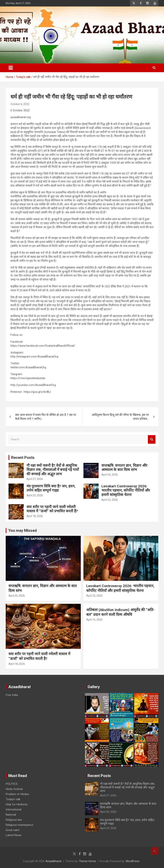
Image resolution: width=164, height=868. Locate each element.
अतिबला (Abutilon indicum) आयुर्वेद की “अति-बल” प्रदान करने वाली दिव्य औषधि (120, 612)
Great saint (13, 830)
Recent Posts (23, 458)
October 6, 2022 (20, 104)
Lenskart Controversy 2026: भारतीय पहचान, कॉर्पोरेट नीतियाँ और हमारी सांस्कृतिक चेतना (126, 491)
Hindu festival (14, 789)
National (11, 815)
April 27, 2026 (35, 479)
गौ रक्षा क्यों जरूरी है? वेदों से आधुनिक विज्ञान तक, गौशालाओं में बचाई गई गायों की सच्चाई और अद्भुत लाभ (53, 470)
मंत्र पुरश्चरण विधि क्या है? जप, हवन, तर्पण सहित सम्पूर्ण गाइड (51, 488)
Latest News (14, 835)
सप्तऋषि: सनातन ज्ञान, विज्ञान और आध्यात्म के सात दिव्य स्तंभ (124, 468)
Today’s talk (13, 799)
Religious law (14, 820)
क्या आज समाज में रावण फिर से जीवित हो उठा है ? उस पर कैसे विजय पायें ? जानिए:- (46, 417)
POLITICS (12, 784)
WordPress (133, 861)
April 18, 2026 (35, 516)
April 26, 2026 (110, 475)
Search (152, 439)
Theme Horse (87, 861)
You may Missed (23, 530)
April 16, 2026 (94, 620)
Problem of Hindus (17, 794)
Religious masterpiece (19, 825)
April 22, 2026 (110, 500)
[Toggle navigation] (11, 68)
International (13, 810)
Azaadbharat (53, 861)
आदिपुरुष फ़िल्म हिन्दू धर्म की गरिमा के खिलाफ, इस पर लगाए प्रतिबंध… (120, 417)
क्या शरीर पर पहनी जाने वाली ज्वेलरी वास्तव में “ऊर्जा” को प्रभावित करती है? (52, 509)
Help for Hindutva (16, 804)
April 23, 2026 (35, 495)
